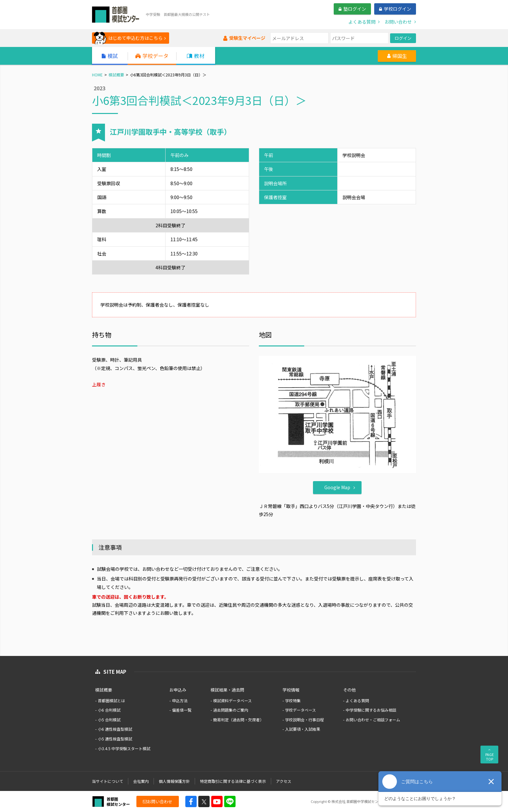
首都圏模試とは (111, 700)
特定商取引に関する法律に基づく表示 (233, 781)
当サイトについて (108, 781)
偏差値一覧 (182, 710)
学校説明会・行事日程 (305, 720)
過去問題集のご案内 (231, 710)
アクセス (284, 781)
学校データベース (300, 710)
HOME (97, 75)
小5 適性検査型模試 (115, 739)
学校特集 (293, 700)
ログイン (403, 38)
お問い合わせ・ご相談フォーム (373, 720)
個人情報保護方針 (174, 781)
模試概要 (116, 75)
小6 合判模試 (109, 710)
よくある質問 (357, 700)
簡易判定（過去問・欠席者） (238, 720)
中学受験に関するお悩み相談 (371, 710)
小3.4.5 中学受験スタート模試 (124, 748)
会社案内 (141, 781)
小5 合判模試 (109, 720)
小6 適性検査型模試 (115, 729)
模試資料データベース (232, 700)
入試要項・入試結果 (303, 729)
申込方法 (180, 700)
